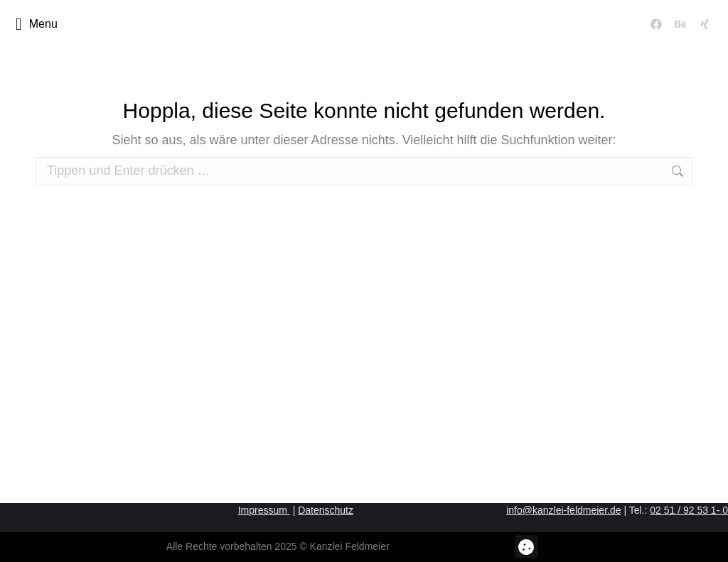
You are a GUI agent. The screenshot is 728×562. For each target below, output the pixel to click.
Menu (37, 24)
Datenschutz (326, 510)
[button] (526, 547)
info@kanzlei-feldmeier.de (563, 510)
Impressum (264, 510)
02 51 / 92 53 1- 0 (689, 510)
